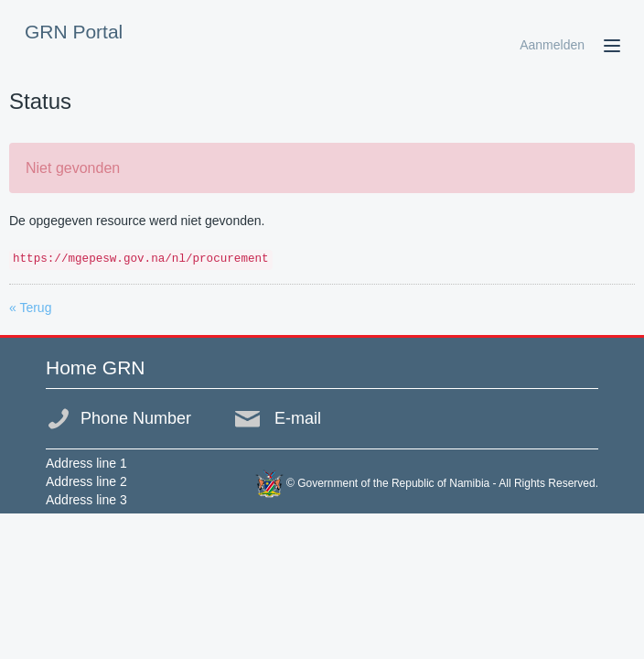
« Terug (30, 308)
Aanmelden (552, 45)
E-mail (298, 418)
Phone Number (136, 418)
